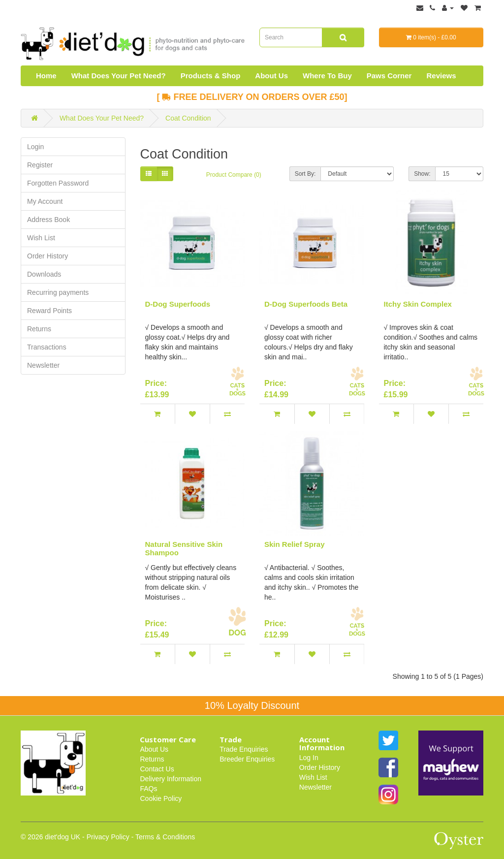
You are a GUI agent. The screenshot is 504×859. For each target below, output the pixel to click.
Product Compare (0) (234, 175)
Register (40, 165)
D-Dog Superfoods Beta (306, 304)
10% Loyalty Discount (252, 705)
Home (46, 76)
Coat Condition (188, 118)
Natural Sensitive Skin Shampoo (184, 548)
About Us (271, 76)
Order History (47, 256)
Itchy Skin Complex (418, 304)
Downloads (44, 274)
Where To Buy (327, 76)
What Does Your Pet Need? (119, 76)
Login (35, 147)
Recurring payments (58, 292)
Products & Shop (211, 76)
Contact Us (157, 769)
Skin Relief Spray (295, 544)
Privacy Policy (108, 837)
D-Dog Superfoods (178, 304)
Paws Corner (389, 76)
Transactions (47, 347)
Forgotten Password (58, 183)
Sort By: (305, 174)
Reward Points (49, 311)
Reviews (441, 76)
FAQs (148, 789)
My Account (45, 201)
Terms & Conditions (165, 837)
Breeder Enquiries (247, 759)
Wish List (41, 238)
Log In (309, 758)
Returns (39, 329)
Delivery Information (171, 779)
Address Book (48, 220)
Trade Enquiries (244, 749)
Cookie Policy (161, 798)
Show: (422, 174)
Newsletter (43, 365)
